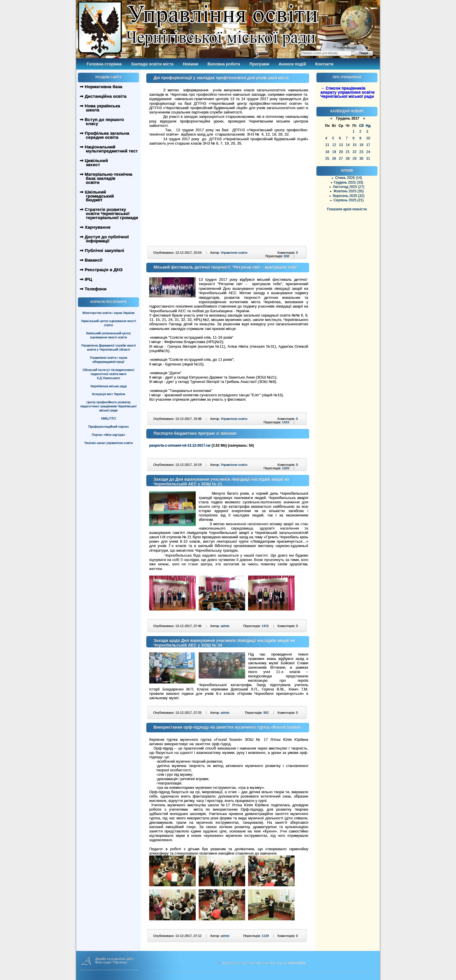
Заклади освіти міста (152, 64)
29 (354, 159)
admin (225, 626)
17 (368, 145)
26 (334, 159)
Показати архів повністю (347, 209)
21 (348, 152)
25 (327, 159)
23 (361, 152)
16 (361, 145)
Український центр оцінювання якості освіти (109, 323)
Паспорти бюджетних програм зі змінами (195, 433)
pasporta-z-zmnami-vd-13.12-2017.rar (180, 445)
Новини (191, 64)
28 (348, 159)
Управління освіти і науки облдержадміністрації (108, 360)
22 (354, 152)
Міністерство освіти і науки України (108, 313)
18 (327, 152)
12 (334, 145)
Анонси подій (292, 64)
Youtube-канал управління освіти (109, 443)
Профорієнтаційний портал (108, 427)
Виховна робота (224, 64)
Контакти (324, 64)
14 (348, 145)
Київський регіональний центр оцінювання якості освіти (109, 335)
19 (334, 152)
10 (368, 138)
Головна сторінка (104, 64)
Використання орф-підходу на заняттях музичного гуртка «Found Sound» (228, 727)
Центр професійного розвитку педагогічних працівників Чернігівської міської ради (108, 406)
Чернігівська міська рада (108, 386)
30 (361, 159)
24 (368, 152)
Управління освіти (234, 253)
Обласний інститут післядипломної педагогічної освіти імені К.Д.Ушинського (108, 374)
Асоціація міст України (108, 394)
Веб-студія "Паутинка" (112, 962)
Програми (259, 64)
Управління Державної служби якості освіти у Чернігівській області (108, 347)
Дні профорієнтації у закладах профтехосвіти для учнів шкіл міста (221, 78)
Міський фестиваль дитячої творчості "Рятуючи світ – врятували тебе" (226, 267)
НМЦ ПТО (109, 418)
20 (341, 152)
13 (341, 145)
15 (354, 145)
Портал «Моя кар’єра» (109, 435)
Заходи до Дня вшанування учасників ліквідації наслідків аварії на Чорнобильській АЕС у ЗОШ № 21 (221, 482)
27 (341, 159)
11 (327, 145)
